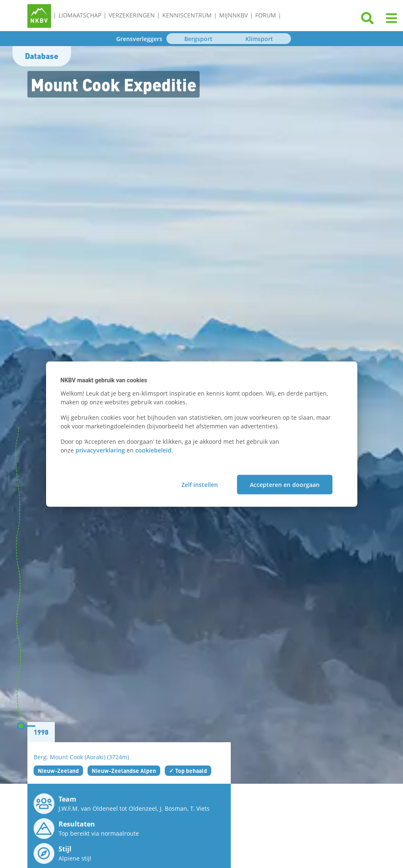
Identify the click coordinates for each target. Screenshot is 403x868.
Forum (266, 15)
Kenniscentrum (187, 15)
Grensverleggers (139, 39)
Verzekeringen (132, 15)
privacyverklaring (100, 450)
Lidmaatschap (80, 15)
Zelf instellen (200, 485)
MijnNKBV (233, 15)
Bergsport (198, 39)
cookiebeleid (153, 450)
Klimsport (259, 39)
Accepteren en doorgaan (285, 485)
